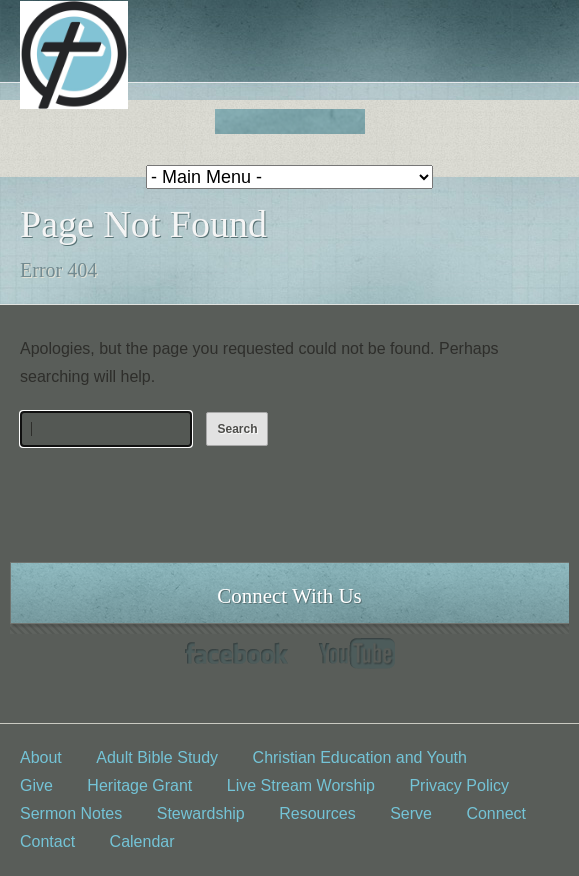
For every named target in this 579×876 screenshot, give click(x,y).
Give (36, 785)
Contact (47, 841)
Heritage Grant (139, 785)
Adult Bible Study (157, 757)
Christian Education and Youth (360, 757)
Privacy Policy (459, 785)
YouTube (356, 654)
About (41, 757)
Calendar (142, 841)
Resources (317, 813)
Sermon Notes (71, 813)
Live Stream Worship (301, 785)
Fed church (289, 121)
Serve (411, 813)
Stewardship (201, 813)
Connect (496, 813)
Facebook (236, 653)
